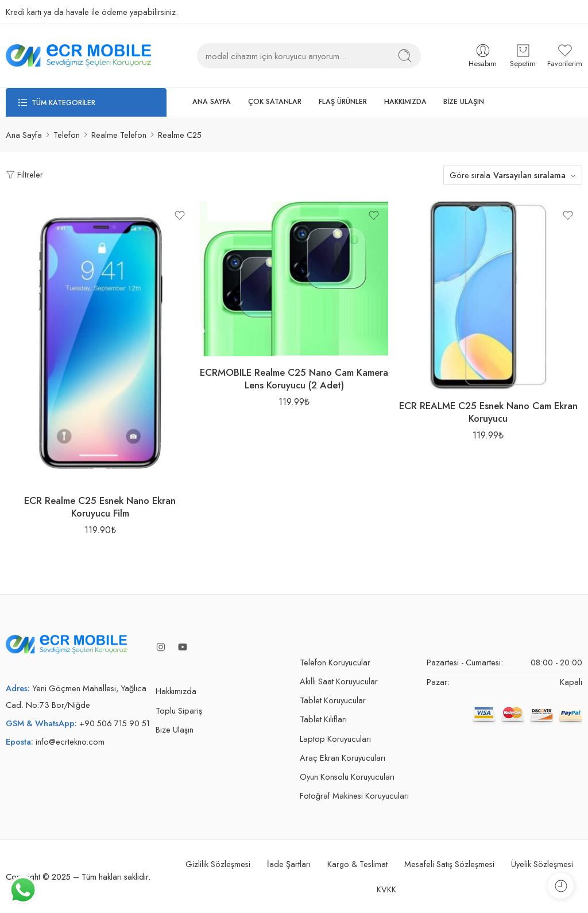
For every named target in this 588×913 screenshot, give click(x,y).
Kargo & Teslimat (357, 864)
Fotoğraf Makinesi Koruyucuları (354, 795)
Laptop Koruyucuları (335, 739)
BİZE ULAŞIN (464, 102)
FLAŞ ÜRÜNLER (343, 102)
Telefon (67, 135)
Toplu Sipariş (179, 710)
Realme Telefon (119, 135)
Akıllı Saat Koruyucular (339, 681)
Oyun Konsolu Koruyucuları (347, 777)
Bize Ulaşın (175, 729)
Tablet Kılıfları (323, 719)
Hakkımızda (176, 691)
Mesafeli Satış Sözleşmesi (449, 864)
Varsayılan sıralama (529, 175)
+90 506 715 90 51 (115, 723)
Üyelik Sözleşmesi (542, 864)
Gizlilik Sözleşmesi (218, 864)
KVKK (386, 889)
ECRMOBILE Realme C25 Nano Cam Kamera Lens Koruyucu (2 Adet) (294, 379)
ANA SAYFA (212, 102)
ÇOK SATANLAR (275, 102)
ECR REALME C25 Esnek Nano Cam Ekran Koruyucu (488, 412)
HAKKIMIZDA (405, 102)
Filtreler (24, 174)
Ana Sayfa (24, 135)
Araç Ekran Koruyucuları (343, 758)
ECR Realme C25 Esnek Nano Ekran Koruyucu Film (100, 507)
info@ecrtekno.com (70, 741)
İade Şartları (289, 864)
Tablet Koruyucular (333, 700)
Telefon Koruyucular (335, 662)
